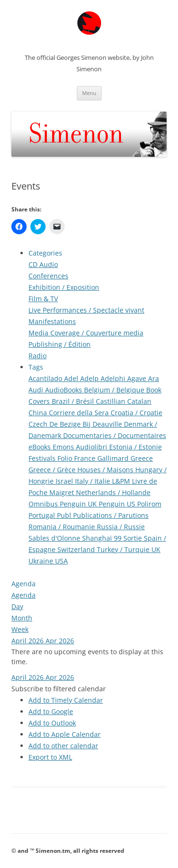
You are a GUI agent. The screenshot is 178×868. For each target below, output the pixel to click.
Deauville (108, 424)
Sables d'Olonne (55, 538)
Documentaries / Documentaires (115, 435)
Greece (142, 458)
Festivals (43, 458)
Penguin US (118, 504)
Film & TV (43, 299)
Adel (72, 378)
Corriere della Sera (80, 413)
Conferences (48, 276)
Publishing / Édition (60, 344)
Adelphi (114, 378)
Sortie (134, 538)
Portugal (43, 515)
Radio (37, 356)
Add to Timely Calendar (66, 700)
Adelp (90, 378)
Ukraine (42, 561)
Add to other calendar (63, 746)
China (39, 413)
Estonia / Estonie (136, 447)
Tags (36, 367)
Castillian (112, 401)
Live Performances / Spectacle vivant (86, 310)
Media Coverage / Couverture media (86, 333)
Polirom (149, 504)
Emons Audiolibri (81, 447)
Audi (37, 390)
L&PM (122, 481)
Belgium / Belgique (115, 390)
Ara (154, 378)
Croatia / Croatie (136, 413)
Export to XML (50, 757)
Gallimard (114, 458)
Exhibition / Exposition (64, 287)
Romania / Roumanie (63, 527)
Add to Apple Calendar (65, 734)
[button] (59, 689)
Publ (65, 515)
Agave (138, 378)
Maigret (63, 492)
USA (61, 561)
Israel (65, 481)
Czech (39, 424)
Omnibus (44, 504)
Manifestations (52, 321)
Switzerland (77, 549)
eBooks (41, 447)
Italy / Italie (94, 481)
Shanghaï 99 (103, 538)
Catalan (139, 401)
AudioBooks (65, 390)
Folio (66, 458)
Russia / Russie (121, 527)
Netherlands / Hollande (113, 492)
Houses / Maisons (106, 470)
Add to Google (51, 711)
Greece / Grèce (53, 470)
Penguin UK (79, 504)
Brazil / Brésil (74, 401)
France (86, 458)
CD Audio (43, 264)
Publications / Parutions (111, 515)
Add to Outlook (52, 723)
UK (156, 549)
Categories (45, 253)
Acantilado (46, 378)
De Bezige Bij (71, 424)
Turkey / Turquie (124, 549)
